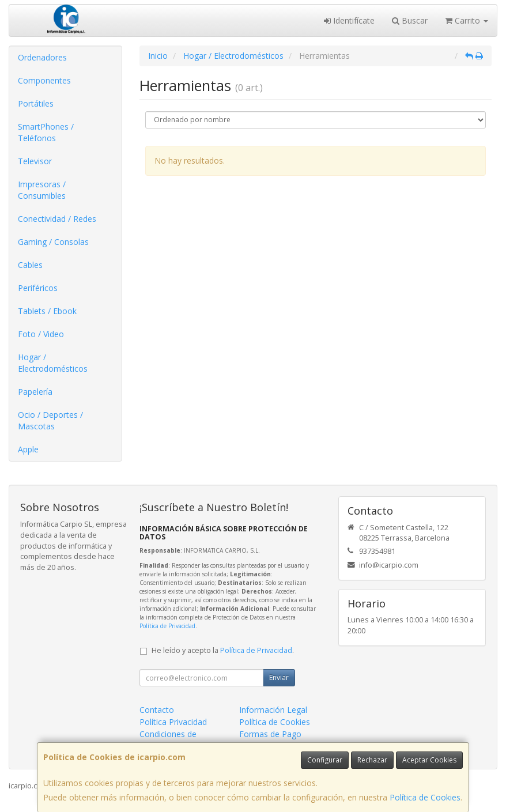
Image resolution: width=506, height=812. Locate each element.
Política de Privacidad (167, 626)
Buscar (410, 20)
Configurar (325, 760)
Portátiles (36, 103)
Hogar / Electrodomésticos (53, 363)
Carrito (467, 20)
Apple (28, 449)
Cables (30, 265)
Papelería (35, 392)
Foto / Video (41, 334)
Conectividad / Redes (57, 219)
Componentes (44, 80)
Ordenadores (42, 57)
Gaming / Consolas (53, 242)
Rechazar (372, 760)
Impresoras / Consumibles (42, 190)
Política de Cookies (425, 797)
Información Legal (273, 710)
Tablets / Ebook (47, 311)
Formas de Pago (270, 734)
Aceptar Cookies (429, 760)
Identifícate (349, 20)
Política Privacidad (173, 722)
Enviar (279, 677)
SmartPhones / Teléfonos (46, 132)
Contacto (157, 710)
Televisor (35, 161)
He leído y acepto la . (223, 650)
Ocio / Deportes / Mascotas (50, 420)
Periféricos (38, 288)
